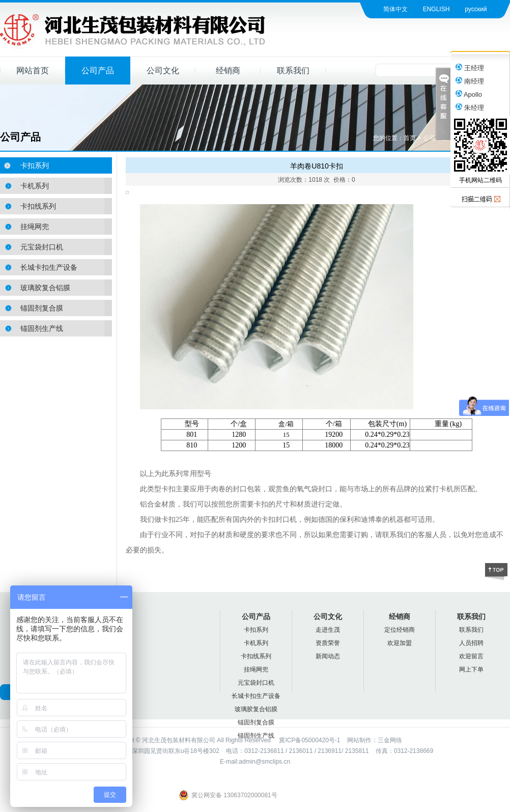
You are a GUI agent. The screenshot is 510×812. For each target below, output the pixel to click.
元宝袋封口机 (42, 247)
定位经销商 (400, 630)
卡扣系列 (35, 165)
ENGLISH (436, 9)
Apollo (469, 94)
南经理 (470, 81)
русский (476, 9)
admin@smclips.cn (264, 762)
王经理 (470, 68)
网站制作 (359, 740)
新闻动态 (328, 656)
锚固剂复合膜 (42, 308)
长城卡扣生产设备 (49, 267)
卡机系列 (35, 186)
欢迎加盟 (400, 643)
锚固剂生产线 (42, 328)
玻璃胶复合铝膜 (45, 288)
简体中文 (395, 9)
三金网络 (390, 740)
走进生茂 (328, 630)
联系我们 (293, 71)
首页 (410, 138)
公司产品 (98, 71)
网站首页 (33, 71)
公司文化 (163, 71)
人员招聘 (471, 643)
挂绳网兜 (35, 227)
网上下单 (471, 669)
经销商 (228, 71)
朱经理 (470, 108)
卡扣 (168, 489)
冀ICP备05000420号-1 (309, 740)
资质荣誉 (328, 643)
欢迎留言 (471, 656)
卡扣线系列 (38, 206)
